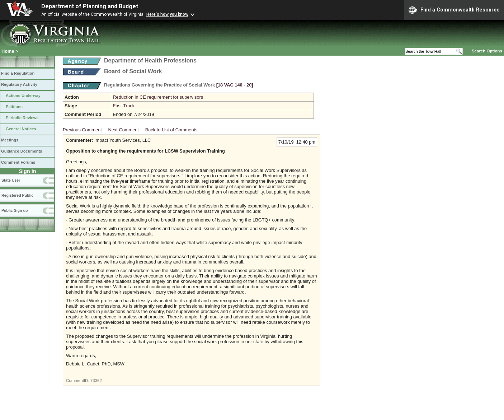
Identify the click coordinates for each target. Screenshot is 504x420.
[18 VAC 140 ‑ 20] (235, 85)
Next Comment (124, 130)
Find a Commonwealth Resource (454, 10)
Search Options (487, 51)
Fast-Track (124, 106)
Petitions (14, 107)
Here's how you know (167, 14)
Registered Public (17, 195)
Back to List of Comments (171, 130)
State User (11, 180)
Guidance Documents (22, 151)
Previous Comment (82, 130)
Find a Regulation (18, 73)
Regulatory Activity (19, 84)
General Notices (21, 129)
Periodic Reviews (22, 118)
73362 (96, 381)
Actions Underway (23, 95)
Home (8, 51)
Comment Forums (18, 162)
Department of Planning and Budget (90, 6)
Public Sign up (15, 210)
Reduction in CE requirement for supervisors (158, 97)
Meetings (10, 140)
